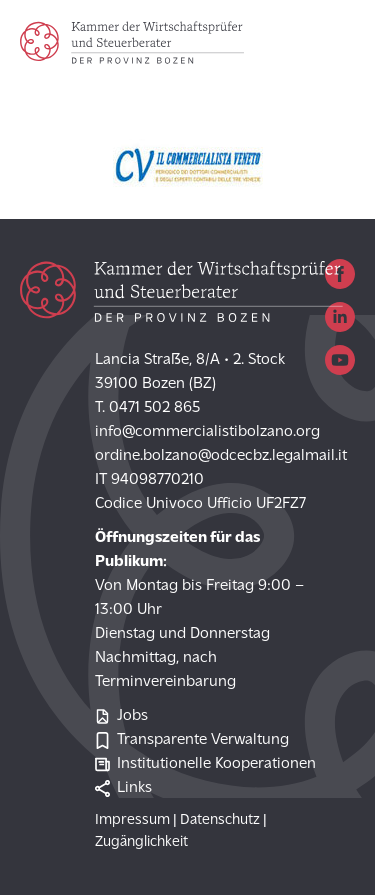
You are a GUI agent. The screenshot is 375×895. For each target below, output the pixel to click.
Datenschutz (220, 820)
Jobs (121, 716)
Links (123, 788)
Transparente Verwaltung (192, 740)
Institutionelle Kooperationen (205, 764)
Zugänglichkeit (141, 842)
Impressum (132, 820)
